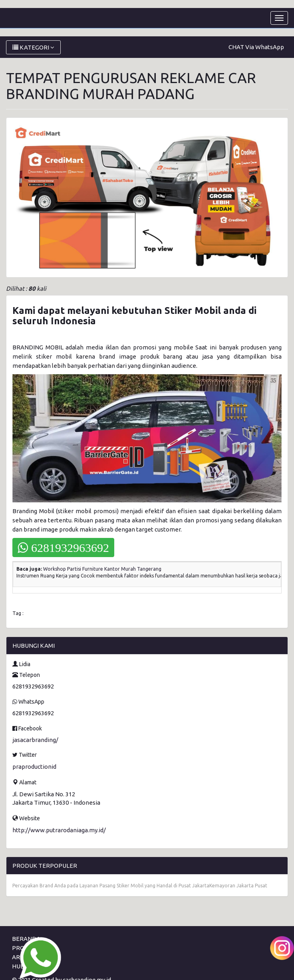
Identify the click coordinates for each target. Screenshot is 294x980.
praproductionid (34, 767)
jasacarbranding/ (35, 740)
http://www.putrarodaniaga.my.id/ (59, 830)
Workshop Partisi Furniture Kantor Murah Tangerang (102, 569)
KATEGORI (33, 47)
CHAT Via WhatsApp (256, 47)
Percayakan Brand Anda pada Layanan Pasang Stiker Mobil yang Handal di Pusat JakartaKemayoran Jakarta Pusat (140, 886)
